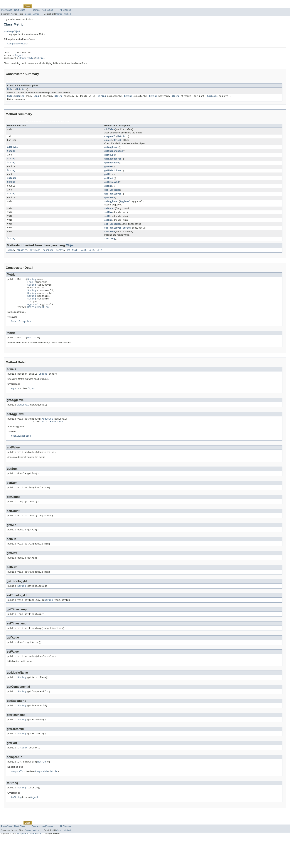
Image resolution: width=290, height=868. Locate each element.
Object (19, 56)
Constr (28, 14)
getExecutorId (113, 163)
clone (11, 258)
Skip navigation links (10, 3)
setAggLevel (112, 208)
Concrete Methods (60, 124)
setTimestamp (112, 231)
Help (71, 6)
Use (36, 6)
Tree (42, 6)
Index (63, 6)
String (20, 98)
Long (36, 98)
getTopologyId (113, 200)
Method (36, 14)
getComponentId (114, 155)
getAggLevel (112, 151)
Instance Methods (35, 124)
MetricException (38, 321)
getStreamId (112, 187)
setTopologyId (113, 235)
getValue (110, 204)
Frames (36, 10)
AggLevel (212, 98)
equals (108, 143)
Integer (12, 183)
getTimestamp (112, 195)
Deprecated (53, 6)
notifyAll (72, 258)
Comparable (14, 44)
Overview (6, 6)
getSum (108, 191)
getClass (35, 258)
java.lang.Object (12, 31)
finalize (22, 258)
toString (110, 247)
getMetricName (113, 175)
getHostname (112, 167)
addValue (110, 132)
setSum (108, 227)
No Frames (47, 10)
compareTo (110, 139)
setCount (110, 215)
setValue (110, 239)
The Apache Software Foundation (30, 865)
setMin (108, 223)
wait (84, 258)
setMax (108, 219)
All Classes (65, 10)
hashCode (48, 258)
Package (17, 6)
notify (60, 258)
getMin (108, 179)
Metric (24, 44)
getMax (108, 171)
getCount (110, 159)
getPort (109, 183)
